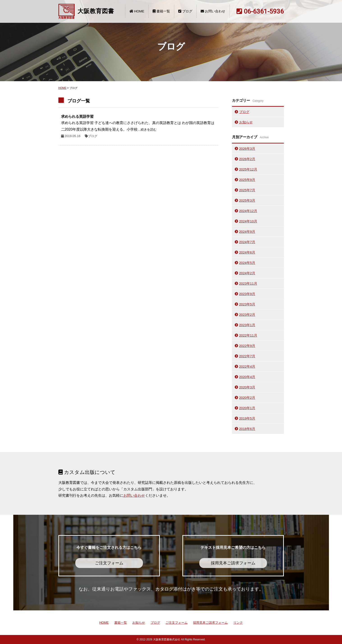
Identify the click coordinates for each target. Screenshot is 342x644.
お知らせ (246, 122)
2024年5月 (247, 263)
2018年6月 (247, 429)
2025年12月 (248, 169)
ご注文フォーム (177, 623)
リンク (238, 623)
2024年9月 (247, 232)
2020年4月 (247, 377)
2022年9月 (247, 346)
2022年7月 (247, 356)
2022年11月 (248, 335)
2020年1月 (247, 408)
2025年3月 (247, 200)
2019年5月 (247, 418)
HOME (137, 11)
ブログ (185, 11)
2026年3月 (247, 149)
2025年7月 (247, 190)
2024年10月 (248, 221)
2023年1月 (247, 325)
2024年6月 (247, 252)
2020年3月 (247, 387)
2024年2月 (247, 273)
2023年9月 (247, 294)
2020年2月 (247, 398)
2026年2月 (247, 159)
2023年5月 (247, 304)
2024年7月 (247, 242)
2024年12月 (248, 211)
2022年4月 (247, 366)
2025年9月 (247, 180)
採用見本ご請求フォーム (210, 623)
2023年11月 (248, 283)
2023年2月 (247, 315)
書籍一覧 (161, 11)
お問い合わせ (213, 11)
